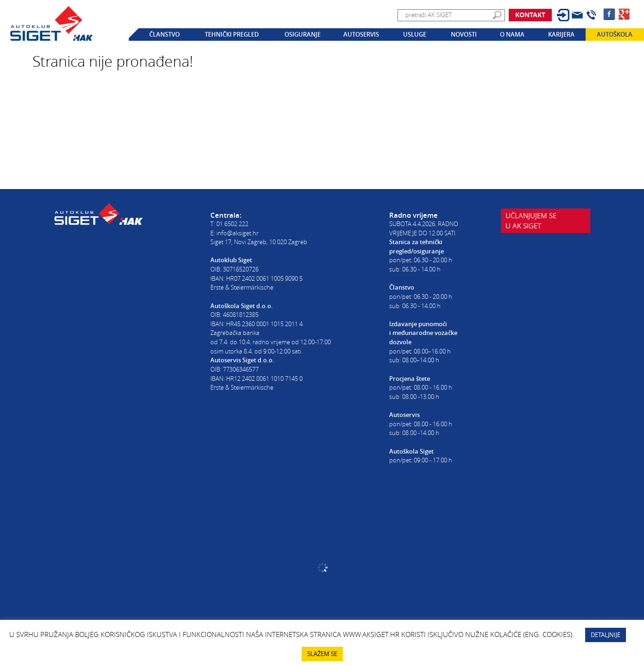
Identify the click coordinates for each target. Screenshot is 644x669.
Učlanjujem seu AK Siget (531, 227)
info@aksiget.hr (237, 233)
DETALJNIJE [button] (606, 635)
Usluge (415, 34)
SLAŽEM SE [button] (322, 654)
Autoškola (615, 34)
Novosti (464, 34)
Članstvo (164, 34)
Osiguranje (303, 34)
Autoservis (361, 34)
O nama (512, 34)
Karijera (561, 34)
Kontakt (530, 15)
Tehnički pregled (232, 34)
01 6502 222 (232, 224)
